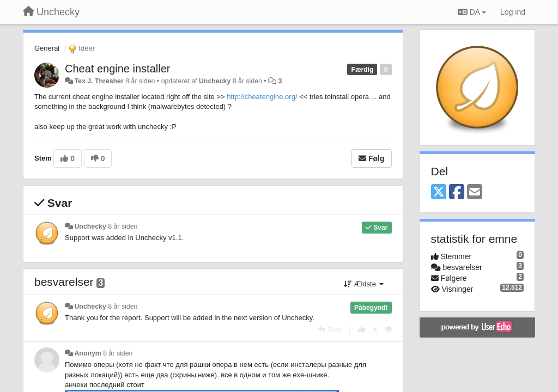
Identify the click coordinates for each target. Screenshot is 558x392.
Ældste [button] (364, 284)
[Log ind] (513, 12)
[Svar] (330, 330)
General (47, 48)
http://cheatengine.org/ (262, 97)
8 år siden (123, 226)
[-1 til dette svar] (388, 330)
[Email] (475, 192)
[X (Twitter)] (439, 192)
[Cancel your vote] (375, 330)
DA (472, 12)
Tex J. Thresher (99, 81)
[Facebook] (457, 192)
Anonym (87, 353)
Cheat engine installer (117, 69)
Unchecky (215, 81)
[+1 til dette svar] (362, 330)
